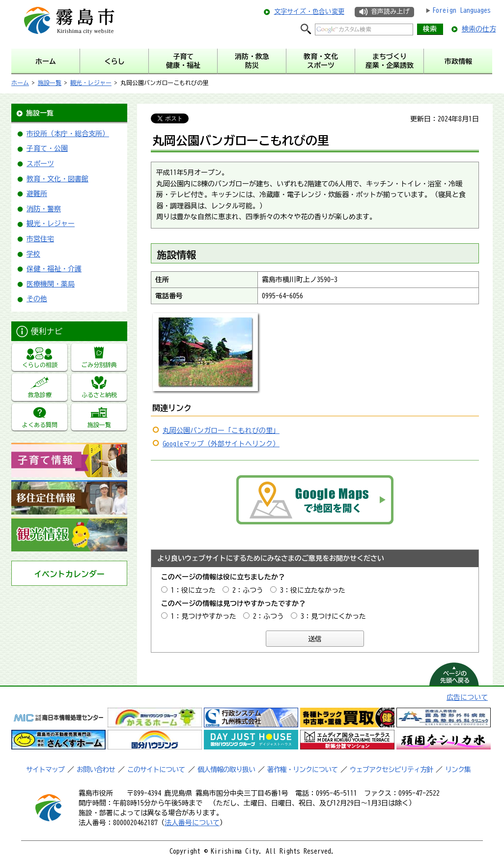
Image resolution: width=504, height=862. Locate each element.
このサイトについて (156, 770)
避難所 (37, 194)
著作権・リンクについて (302, 770)
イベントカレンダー (69, 574)
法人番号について (192, 823)
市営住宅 (40, 239)
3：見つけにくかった (333, 616)
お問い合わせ (96, 770)
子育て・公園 (47, 148)
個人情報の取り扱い (226, 770)
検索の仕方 (479, 29)
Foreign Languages (462, 10)
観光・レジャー (91, 83)
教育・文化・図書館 (57, 179)
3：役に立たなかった (313, 590)
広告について (467, 697)
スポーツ (40, 164)
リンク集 (458, 770)
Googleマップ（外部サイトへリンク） (221, 444)
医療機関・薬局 (51, 284)
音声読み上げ (390, 12)
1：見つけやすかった (204, 616)
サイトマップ (45, 770)
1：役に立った (193, 590)
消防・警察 (44, 209)
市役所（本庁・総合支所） (68, 134)
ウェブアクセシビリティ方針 (391, 770)
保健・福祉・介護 (54, 269)
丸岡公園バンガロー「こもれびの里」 (221, 431)
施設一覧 (50, 83)
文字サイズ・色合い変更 (309, 12)
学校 (33, 254)
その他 (37, 299)
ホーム (20, 83)
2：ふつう (248, 590)
